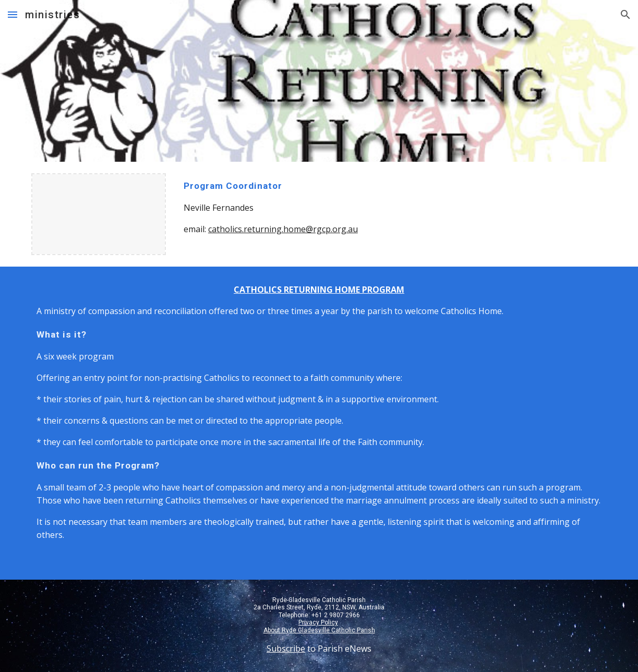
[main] (319, 207)
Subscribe (286, 649)
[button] (13, 14)
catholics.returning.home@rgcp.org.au (283, 229)
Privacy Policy (318, 622)
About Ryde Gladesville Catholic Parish (319, 630)
